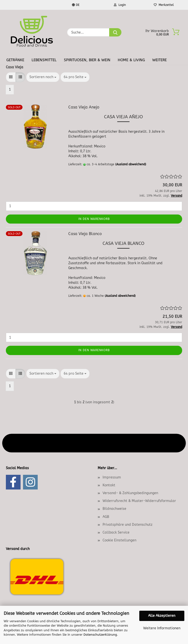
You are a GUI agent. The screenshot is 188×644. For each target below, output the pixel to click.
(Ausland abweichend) (131, 164)
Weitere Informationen (162, 628)
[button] (11, 77)
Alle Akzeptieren (162, 616)
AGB (106, 517)
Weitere (159, 60)
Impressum (112, 477)
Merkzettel (164, 5)
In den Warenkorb (94, 219)
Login (120, 5)
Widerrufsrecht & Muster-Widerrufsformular (139, 501)
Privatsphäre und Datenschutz (128, 525)
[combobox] (43, 77)
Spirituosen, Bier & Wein (87, 60)
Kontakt (109, 485)
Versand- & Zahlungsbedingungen (130, 493)
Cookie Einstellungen (119, 540)
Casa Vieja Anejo (84, 107)
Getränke (15, 60)
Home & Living (131, 60)
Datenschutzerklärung (100, 635)
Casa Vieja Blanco (85, 234)
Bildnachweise (114, 509)
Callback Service (116, 532)
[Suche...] (115, 32)
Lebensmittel (44, 60)
